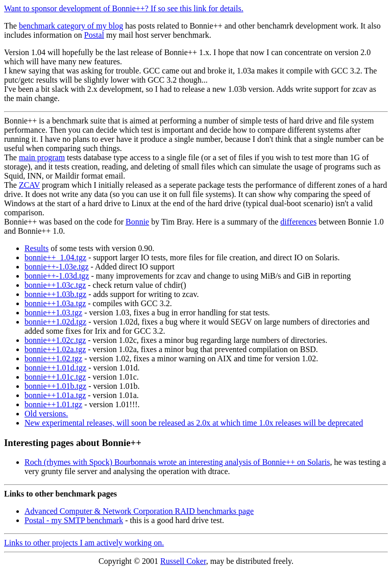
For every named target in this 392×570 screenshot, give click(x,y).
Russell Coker (183, 561)
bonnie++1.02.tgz (53, 358)
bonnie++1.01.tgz (53, 404)
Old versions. (46, 414)
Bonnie (137, 222)
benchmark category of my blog (71, 26)
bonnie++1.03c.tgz (55, 285)
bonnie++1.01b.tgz (55, 386)
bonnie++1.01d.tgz (55, 368)
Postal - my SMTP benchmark (74, 520)
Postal (94, 35)
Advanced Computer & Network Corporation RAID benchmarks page (139, 511)
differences (298, 222)
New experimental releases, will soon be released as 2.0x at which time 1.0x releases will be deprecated (194, 423)
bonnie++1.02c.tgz (55, 340)
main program (42, 157)
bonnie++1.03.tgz (53, 313)
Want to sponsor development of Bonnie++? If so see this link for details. (124, 8)
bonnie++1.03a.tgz (55, 303)
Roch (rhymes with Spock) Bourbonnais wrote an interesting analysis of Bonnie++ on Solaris (177, 462)
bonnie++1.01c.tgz (55, 377)
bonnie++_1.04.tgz (55, 257)
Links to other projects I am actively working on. (84, 543)
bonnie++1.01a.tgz (55, 395)
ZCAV (29, 185)
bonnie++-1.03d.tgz (57, 276)
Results (36, 248)
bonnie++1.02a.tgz (55, 349)
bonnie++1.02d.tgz (55, 322)
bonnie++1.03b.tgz (55, 294)
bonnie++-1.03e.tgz (57, 267)
